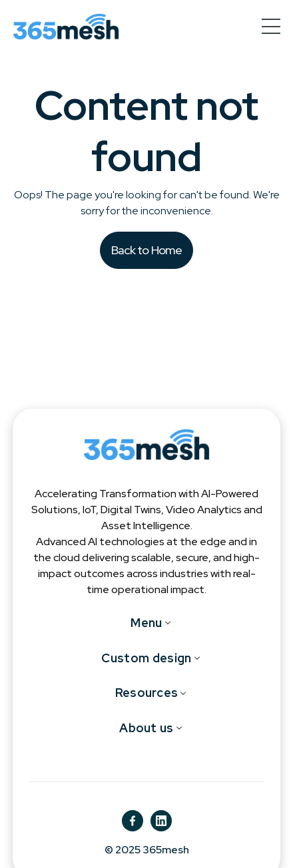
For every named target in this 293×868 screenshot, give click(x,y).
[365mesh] (66, 27)
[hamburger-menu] (271, 26)
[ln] (161, 821)
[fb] (133, 821)
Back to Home (147, 250)
